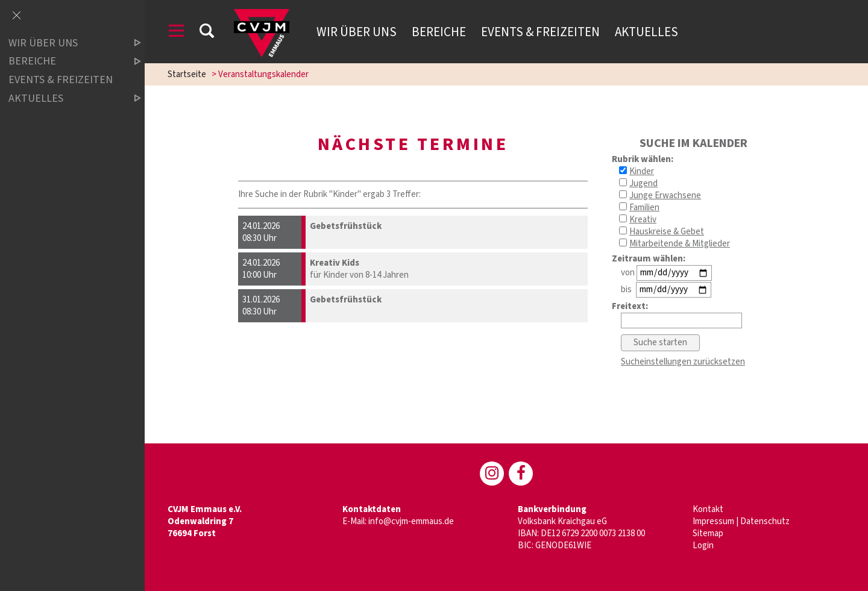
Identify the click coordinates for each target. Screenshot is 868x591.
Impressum (713, 521)
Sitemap (708, 533)
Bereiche (439, 32)
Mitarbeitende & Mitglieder (680, 244)
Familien (644, 208)
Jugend (643, 183)
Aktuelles (646, 32)
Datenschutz (765, 521)
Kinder (642, 171)
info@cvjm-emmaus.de (411, 521)
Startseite (187, 74)
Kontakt (708, 509)
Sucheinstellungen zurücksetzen (683, 362)
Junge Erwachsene (665, 195)
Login (703, 546)
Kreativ (643, 220)
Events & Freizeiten (540, 32)
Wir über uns (357, 32)
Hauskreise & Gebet (667, 232)
